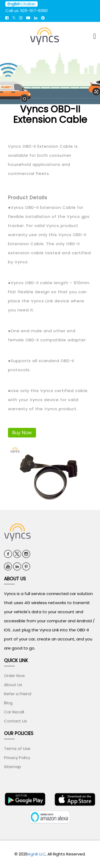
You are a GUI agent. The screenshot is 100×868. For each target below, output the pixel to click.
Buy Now (22, 433)
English (14, 4)
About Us (13, 685)
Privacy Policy (17, 758)
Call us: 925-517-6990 (27, 11)
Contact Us (15, 721)
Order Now (14, 676)
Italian (29, 4)
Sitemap (13, 767)
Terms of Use (17, 748)
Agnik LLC (37, 854)
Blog (8, 703)
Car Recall (14, 712)
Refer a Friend (18, 694)
